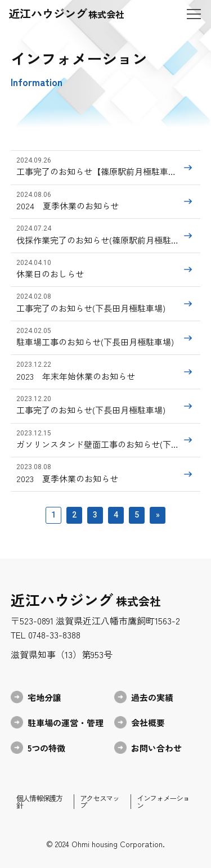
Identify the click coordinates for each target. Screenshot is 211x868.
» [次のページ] (158, 515)
